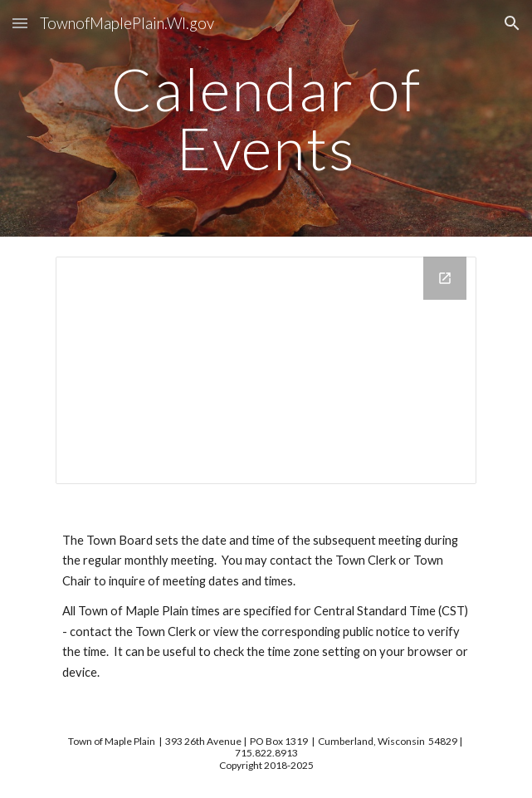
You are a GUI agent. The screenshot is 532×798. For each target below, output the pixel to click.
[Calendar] (266, 370)
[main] (266, 118)
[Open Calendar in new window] (445, 278)
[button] (20, 23)
